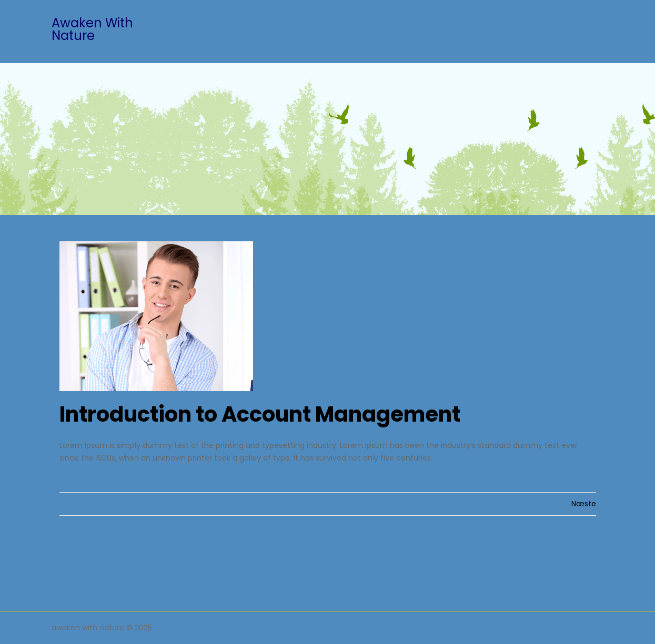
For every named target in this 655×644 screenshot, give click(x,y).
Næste (584, 504)
